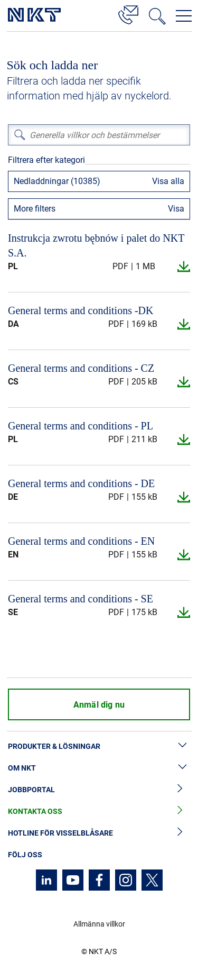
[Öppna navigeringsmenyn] (184, 16)
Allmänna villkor (99, 924)
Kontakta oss (99, 812)
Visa (176, 209)
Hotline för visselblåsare (99, 833)
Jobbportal (99, 790)
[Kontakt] (128, 13)
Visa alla (168, 181)
